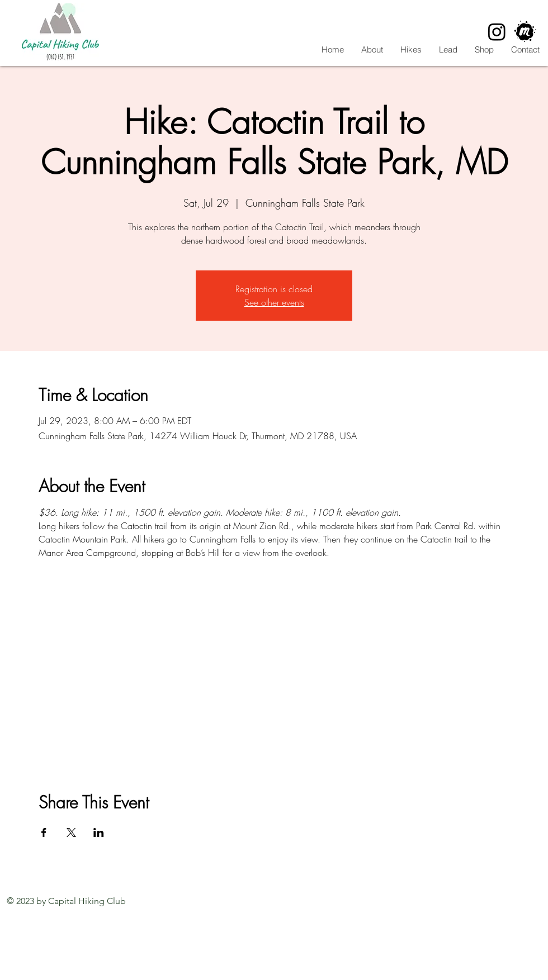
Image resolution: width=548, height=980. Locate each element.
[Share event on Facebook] (44, 832)
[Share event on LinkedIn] (99, 832)
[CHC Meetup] (525, 32)
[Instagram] (497, 32)
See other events (274, 302)
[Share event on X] (71, 832)
